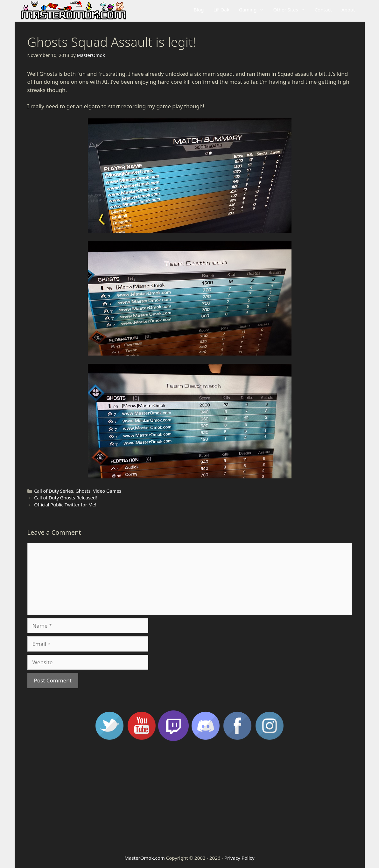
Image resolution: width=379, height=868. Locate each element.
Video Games (107, 491)
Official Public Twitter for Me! (65, 505)
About (348, 10)
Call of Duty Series (54, 491)
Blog (199, 10)
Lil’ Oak (221, 10)
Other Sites (292, 10)
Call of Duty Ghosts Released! (66, 498)
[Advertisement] (190, 797)
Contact (323, 10)
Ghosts (83, 491)
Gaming (254, 10)
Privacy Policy (239, 858)
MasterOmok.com (144, 858)
